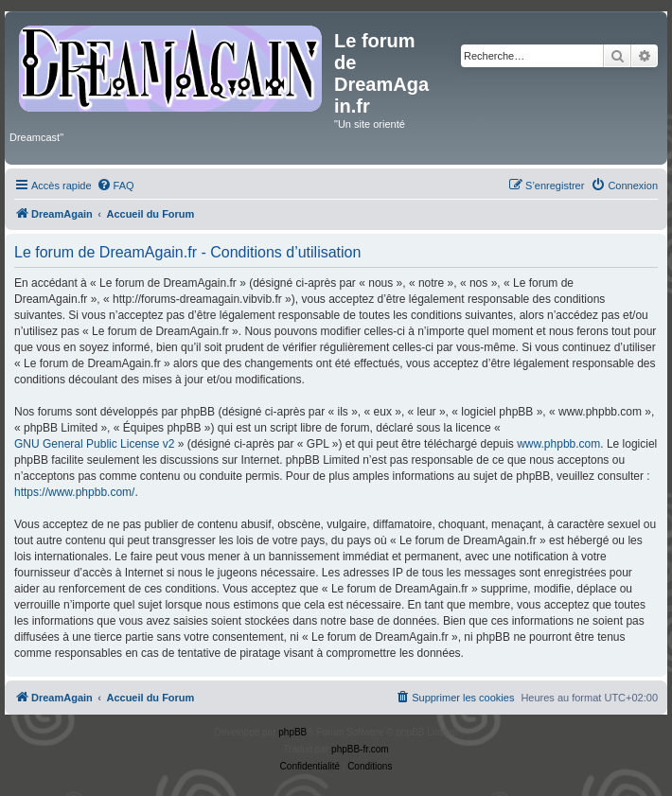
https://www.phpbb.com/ (74, 492)
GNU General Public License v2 (94, 444)
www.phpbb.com (558, 444)
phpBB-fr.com (360, 749)
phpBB (292, 732)
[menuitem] (115, 186)
